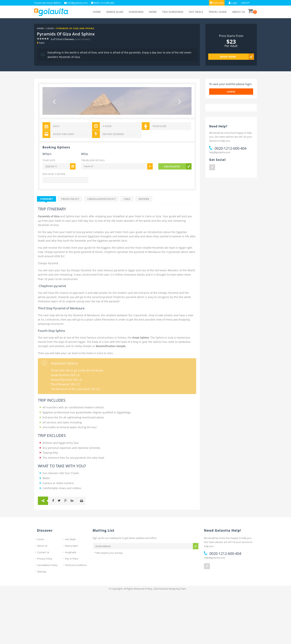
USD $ (244, 3)
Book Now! (228, 57)
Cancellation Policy (101, 251)
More (153, 12)
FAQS (127, 251)
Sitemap (42, 624)
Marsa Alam (115, 12)
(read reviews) (82, 39)
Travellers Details (93, 212)
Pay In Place (72, 611)
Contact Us (43, 604)
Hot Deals (196, 12)
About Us (239, 12)
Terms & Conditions (76, 617)
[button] (217, 3)
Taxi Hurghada (173, 12)
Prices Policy (70, 251)
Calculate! (172, 218)
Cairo (50, 28)
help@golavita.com (220, 152)
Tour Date (49, 212)
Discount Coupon (54, 226)
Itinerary (46, 251)
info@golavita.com (77, 3)
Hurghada (136, 12)
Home (97, 12)
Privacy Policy (45, 611)
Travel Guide (218, 12)
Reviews (144, 251)
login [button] (231, 92)
